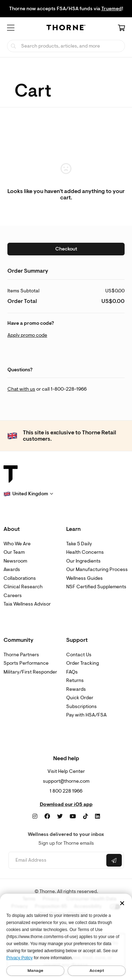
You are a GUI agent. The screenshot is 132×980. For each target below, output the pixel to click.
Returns (75, 680)
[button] (11, 28)
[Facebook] (47, 817)
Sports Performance (26, 663)
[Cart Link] (121, 29)
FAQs (72, 672)
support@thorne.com (66, 781)
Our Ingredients (83, 561)
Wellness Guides (84, 578)
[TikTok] (86, 817)
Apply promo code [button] (27, 335)
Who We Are (17, 544)
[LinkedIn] (98, 817)
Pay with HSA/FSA (86, 715)
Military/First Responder (30, 672)
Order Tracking (83, 663)
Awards (12, 569)
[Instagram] (35, 817)
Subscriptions (81, 706)
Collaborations (20, 578)
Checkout (66, 249)
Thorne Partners (21, 655)
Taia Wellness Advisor (27, 604)
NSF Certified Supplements (96, 587)
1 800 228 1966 (66, 791)
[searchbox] (66, 46)
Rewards (76, 689)
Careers (13, 596)
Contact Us (79, 655)
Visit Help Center (66, 771)
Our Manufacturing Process (97, 569)
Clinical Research (23, 587)
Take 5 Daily (79, 544)
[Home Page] (66, 29)
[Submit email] (114, 860)
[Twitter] (60, 817)
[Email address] (57, 860)
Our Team (14, 552)
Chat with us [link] (21, 389)
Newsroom (15, 561)
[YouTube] (73, 817)
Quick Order (80, 698)
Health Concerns (85, 552)
